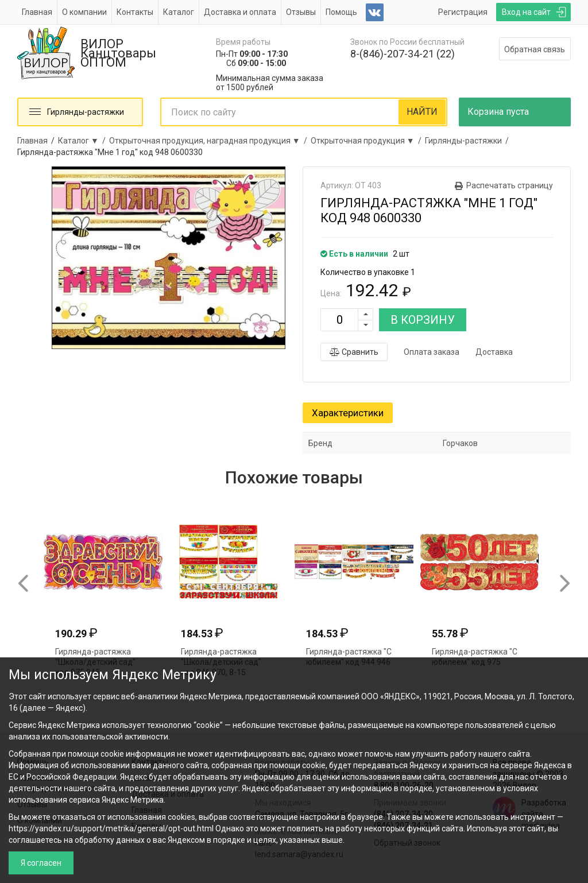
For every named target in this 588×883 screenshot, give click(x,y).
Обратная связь (535, 49)
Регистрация (463, 12)
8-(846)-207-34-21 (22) (403, 54)
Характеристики (348, 413)
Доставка (494, 352)
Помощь (341, 12)
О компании (84, 12)
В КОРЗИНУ (423, 320)
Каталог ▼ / (84, 141)
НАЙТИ (422, 112)
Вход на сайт (526, 12)
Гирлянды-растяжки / (469, 141)
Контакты (135, 12)
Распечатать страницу (510, 185)
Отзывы (301, 12)
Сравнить (354, 352)
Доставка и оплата (240, 12)
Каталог (179, 12)
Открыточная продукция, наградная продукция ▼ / (210, 141)
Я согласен (41, 863)
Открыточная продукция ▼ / (368, 141)
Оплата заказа (432, 352)
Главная (37, 12)
